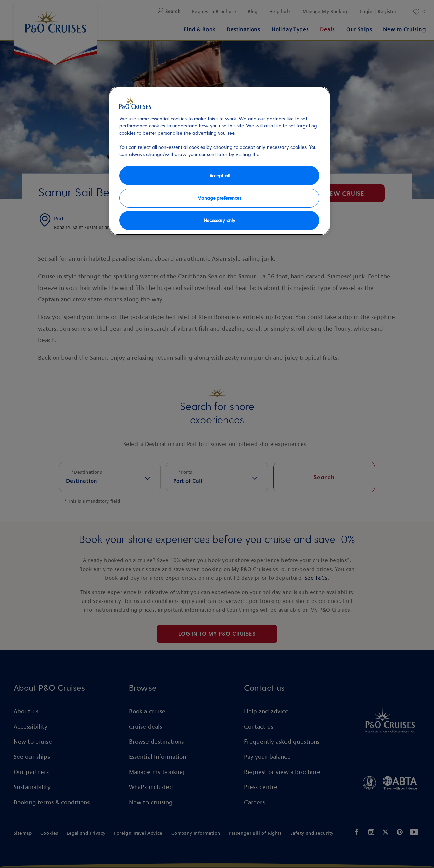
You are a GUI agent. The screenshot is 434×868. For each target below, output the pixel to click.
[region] (219, 161)
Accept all (219, 175)
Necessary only (220, 220)
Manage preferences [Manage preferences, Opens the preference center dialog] (219, 198)
